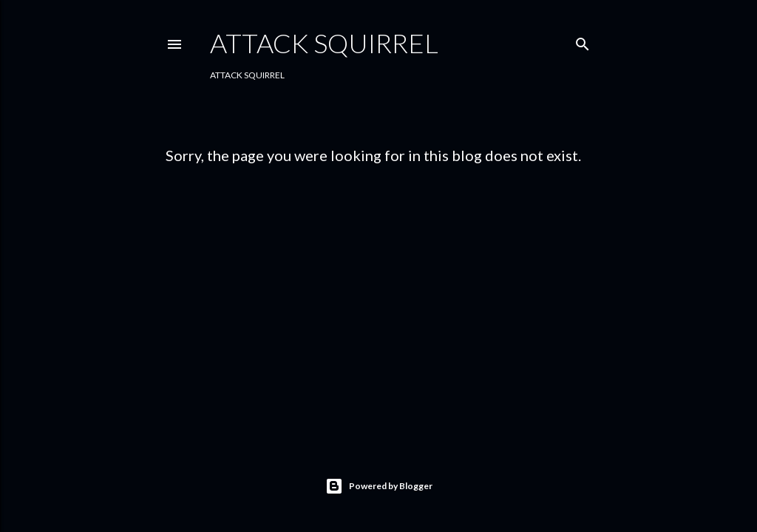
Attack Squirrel (324, 43)
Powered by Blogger (379, 486)
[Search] (583, 41)
